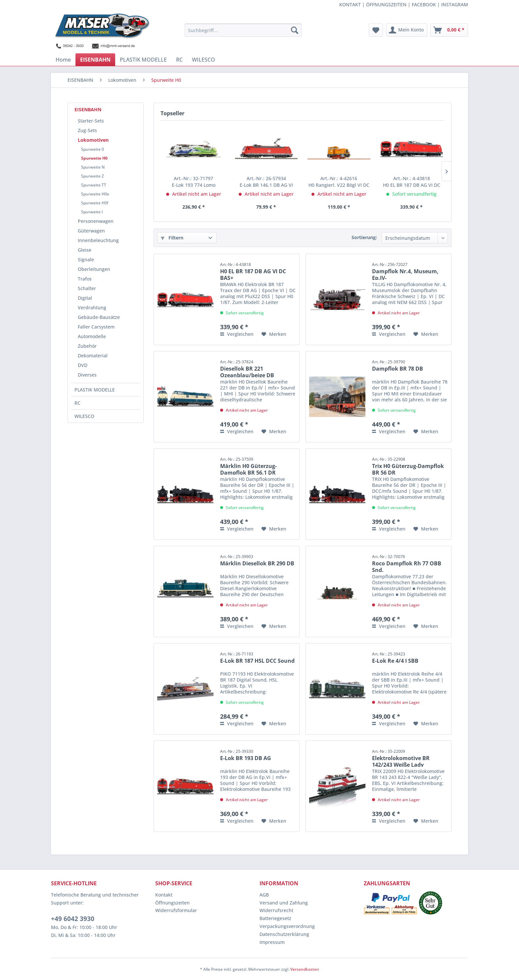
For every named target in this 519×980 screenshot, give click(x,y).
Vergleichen (237, 334)
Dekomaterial (93, 356)
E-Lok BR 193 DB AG (246, 755)
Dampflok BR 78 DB (398, 366)
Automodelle (92, 336)
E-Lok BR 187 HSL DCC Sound (257, 658)
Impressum (272, 942)
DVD (83, 365)
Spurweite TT (94, 185)
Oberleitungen (94, 269)
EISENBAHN (88, 109)
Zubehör (87, 346)
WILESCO (84, 416)
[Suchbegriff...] (243, 30)
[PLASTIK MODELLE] (143, 60)
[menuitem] (243, 30)
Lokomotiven (93, 140)
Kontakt (164, 895)
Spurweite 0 (93, 149)
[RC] (179, 60)
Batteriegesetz (275, 918)
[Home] (63, 60)
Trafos (85, 279)
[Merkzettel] (376, 30)
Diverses (87, 375)
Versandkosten (305, 969)
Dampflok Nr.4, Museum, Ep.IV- (405, 271)
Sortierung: (364, 237)
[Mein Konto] (407, 30)
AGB (264, 895)
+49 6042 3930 (73, 919)
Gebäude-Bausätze (99, 317)
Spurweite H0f (95, 203)
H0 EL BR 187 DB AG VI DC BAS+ (412, 182)
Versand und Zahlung (284, 903)
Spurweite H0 (94, 158)
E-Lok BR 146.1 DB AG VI (266, 182)
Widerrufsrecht (276, 910)
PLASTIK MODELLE (95, 390)
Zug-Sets (87, 130)
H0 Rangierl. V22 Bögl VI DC (339, 182)
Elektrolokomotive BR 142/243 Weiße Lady (401, 758)
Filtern (172, 238)
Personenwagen (96, 221)
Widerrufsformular (176, 910)
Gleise (85, 250)
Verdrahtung (92, 308)
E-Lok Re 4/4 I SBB (395, 658)
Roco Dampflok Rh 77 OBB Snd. (407, 563)
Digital (85, 298)
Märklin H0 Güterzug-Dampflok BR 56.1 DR (248, 465)
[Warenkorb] (449, 30)
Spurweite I (92, 212)
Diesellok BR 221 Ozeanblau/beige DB (247, 368)
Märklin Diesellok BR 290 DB (257, 560)
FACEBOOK (424, 4)
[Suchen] (295, 30)
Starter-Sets (91, 121)
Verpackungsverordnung (287, 926)
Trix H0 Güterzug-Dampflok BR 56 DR (408, 465)
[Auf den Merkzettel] (274, 334)
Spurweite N (93, 167)
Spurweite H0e (95, 194)
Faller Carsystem (96, 327)
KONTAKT (350, 4)
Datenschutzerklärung (284, 934)
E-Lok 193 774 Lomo (194, 182)
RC (77, 403)
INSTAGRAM (455, 4)
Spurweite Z (93, 176)
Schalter (87, 288)
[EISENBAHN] (95, 60)
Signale (86, 259)
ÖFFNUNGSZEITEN (386, 4)
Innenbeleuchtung (98, 240)
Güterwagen (91, 231)
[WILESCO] (204, 60)
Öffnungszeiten (172, 903)
